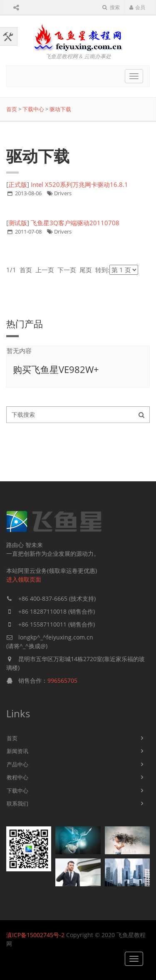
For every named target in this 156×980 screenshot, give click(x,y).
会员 (137, 7)
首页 (12, 109)
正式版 (18, 184)
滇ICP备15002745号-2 (35, 935)
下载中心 (33, 109)
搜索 (111, 7)
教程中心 (17, 777)
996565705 (62, 680)
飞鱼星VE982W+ (65, 369)
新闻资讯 (17, 751)
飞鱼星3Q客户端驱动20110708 (75, 223)
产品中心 (17, 764)
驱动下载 (60, 109)
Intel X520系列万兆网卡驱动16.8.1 (79, 184)
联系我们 (17, 803)
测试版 (18, 223)
